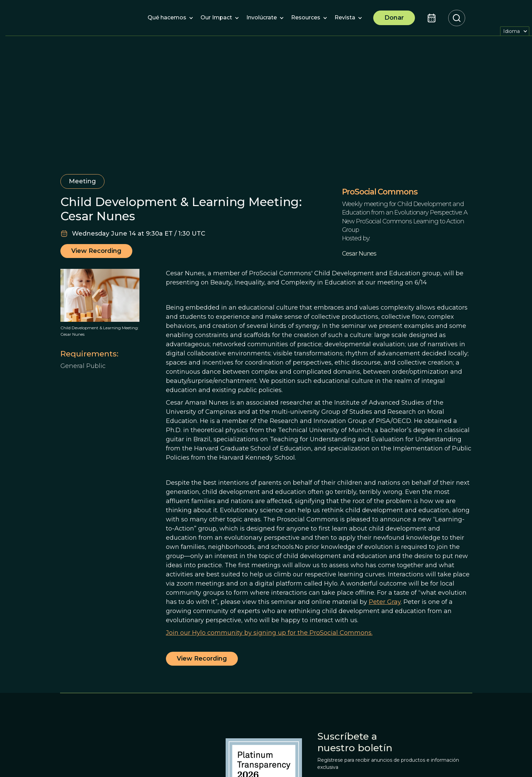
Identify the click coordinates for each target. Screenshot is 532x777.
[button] (167, 18)
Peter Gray (385, 602)
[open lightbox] (100, 295)
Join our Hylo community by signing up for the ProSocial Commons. (269, 633)
